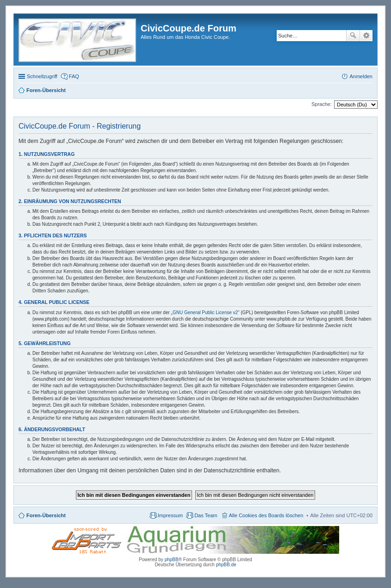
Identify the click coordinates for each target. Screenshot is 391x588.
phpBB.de (226, 565)
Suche (353, 36)
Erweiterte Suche (366, 36)
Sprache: (322, 104)
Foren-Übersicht (46, 515)
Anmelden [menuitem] (361, 76)
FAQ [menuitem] (74, 76)
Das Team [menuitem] (206, 515)
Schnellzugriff (42, 76)
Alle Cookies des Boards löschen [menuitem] (266, 515)
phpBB (172, 560)
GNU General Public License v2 (205, 313)
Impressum (170, 515)
